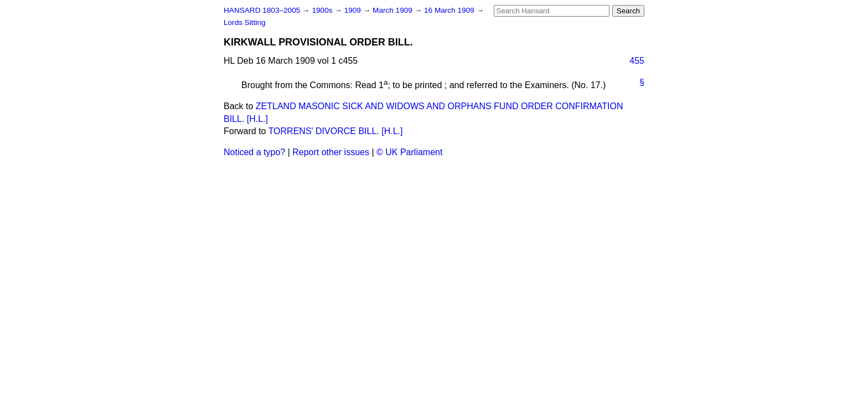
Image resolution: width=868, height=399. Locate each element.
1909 (354, 10)
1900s (323, 10)
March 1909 (394, 10)
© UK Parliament (409, 152)
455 (637, 61)
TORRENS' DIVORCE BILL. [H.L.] (336, 131)
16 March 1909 (450, 10)
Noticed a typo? (254, 152)
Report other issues (331, 152)
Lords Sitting (245, 22)
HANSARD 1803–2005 (262, 10)
